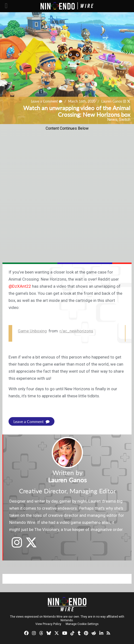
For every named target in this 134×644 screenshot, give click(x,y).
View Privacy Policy (48, 624)
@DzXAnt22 (20, 286)
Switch (125, 120)
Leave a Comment (47, 101)
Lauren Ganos (112, 101)
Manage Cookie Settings (82, 624)
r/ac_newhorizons (76, 331)
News (112, 120)
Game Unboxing (32, 331)
